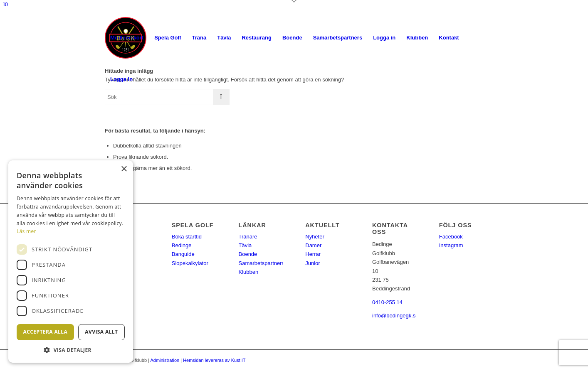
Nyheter (315, 237)
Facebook (451, 237)
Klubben (249, 272)
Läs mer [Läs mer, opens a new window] (26, 231)
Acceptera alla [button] (46, 332)
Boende (248, 254)
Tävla (245, 245)
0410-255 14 (387, 302)
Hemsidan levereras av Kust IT (214, 360)
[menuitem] (127, 38)
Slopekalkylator (190, 263)
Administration (165, 360)
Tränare (248, 237)
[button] (71, 350)
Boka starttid (187, 237)
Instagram (451, 245)
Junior (313, 263)
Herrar (313, 254)
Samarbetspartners (262, 263)
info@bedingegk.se (395, 316)
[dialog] (71, 262)
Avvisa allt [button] (101, 332)
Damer (313, 245)
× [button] (124, 169)
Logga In (121, 79)
